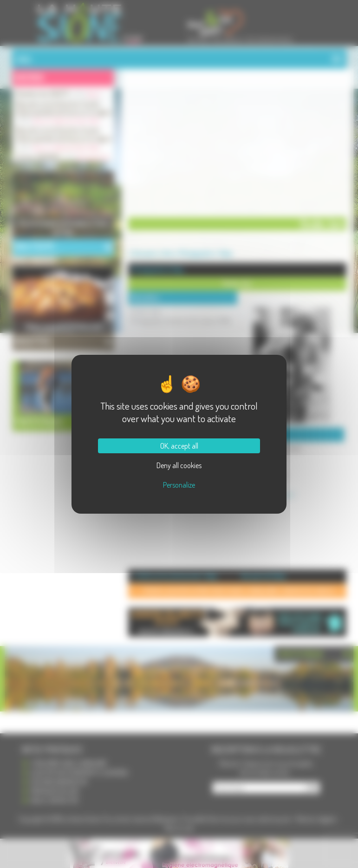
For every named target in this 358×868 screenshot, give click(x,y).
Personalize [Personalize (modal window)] (179, 485)
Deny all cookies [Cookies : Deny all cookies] (179, 465)
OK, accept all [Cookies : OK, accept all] (179, 446)
